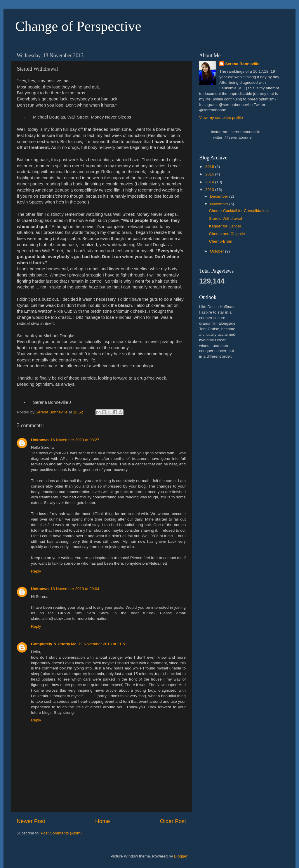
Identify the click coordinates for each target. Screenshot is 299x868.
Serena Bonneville (242, 64)
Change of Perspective (78, 26)
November (220, 204)
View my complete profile (221, 118)
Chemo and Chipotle (227, 234)
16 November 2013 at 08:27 (75, 440)
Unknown (40, 440)
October (218, 251)
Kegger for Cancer (225, 226)
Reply (36, 571)
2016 (210, 167)
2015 (210, 174)
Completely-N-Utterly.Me (54, 644)
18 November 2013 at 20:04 (75, 589)
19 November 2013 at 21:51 (103, 644)
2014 (210, 182)
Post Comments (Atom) (61, 833)
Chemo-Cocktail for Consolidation (238, 211)
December (220, 196)
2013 (210, 190)
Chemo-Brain (221, 241)
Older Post (173, 821)
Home (102, 821)
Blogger (181, 856)
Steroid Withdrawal (226, 219)
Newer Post (31, 821)
